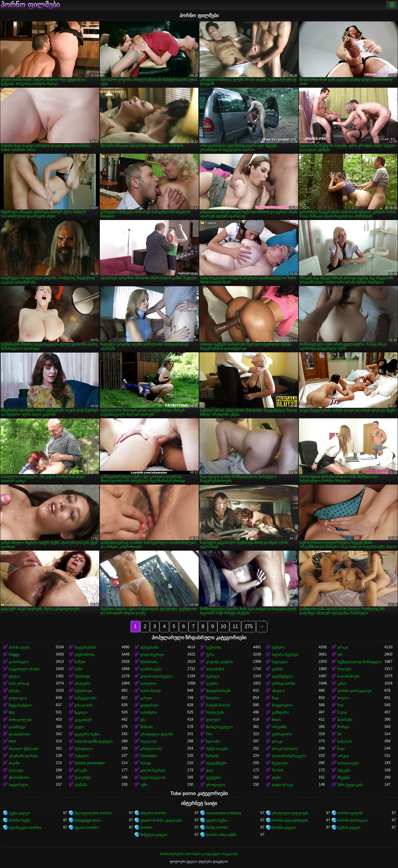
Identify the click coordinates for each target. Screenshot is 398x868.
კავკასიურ (83, 720)
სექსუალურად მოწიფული (359, 662)
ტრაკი (343, 647)
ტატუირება (150, 705)
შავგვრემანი (85, 647)
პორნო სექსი (20, 820)
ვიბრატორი (282, 734)
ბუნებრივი (83, 691)
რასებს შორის (218, 705)
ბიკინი (14, 763)
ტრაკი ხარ (84, 705)
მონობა (147, 727)
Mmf (12, 741)
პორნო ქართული (352, 820)
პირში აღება (19, 647)
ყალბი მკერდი (153, 770)
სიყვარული (19, 785)
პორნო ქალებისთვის (290, 820)
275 (249, 626)
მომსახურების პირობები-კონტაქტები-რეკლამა (199, 854)
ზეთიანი (213, 741)
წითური (213, 698)
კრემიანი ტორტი (23, 756)
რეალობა (149, 741)
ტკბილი (213, 676)
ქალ (210, 770)
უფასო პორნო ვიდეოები (161, 820)
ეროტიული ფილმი (156, 734)
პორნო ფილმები (30, 5)
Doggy (14, 655)
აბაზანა (81, 785)
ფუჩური (278, 647)
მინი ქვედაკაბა (350, 785)
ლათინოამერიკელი (289, 756)
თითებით (148, 684)
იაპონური (148, 712)
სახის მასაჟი (151, 691)
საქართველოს (153, 778)
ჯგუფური (213, 778)
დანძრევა (17, 727)
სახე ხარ (345, 741)
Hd (340, 655)
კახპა (342, 684)
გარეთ (146, 698)
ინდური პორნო (153, 813)
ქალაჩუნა (83, 778)
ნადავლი (280, 662)
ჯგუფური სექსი (87, 734)
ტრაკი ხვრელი (285, 749)
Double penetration (90, 763)
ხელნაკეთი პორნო (25, 828)
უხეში (276, 778)
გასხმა (277, 669)
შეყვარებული (20, 705)
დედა (79, 727)
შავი (275, 698)
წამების (212, 756)
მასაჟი (146, 763)
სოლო (343, 698)
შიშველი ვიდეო (154, 835)
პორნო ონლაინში (221, 835)
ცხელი (14, 676)
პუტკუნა (344, 770)
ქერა (210, 655)
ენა (143, 720)
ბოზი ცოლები (20, 720)
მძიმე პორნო (217, 828)
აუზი (144, 785)
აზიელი (278, 691)
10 (223, 626)
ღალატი (16, 770)
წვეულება (280, 763)
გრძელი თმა (151, 749)
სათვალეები (348, 763)
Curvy (342, 712)
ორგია (343, 756)
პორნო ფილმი (350, 813)
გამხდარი (280, 712)
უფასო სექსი (216, 820)
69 (339, 734)
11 (235, 626)
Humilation (149, 756)
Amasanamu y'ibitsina (223, 813)
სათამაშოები (348, 676)
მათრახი (345, 720)
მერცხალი (84, 749)
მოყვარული (282, 705)
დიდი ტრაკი (282, 785)
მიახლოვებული (219, 727)
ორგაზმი (279, 727)
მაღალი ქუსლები (24, 749)
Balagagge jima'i (88, 820)
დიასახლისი (19, 734)
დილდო (213, 720)
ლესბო (212, 684)
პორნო (146, 828)
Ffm (209, 734)
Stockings (82, 676)
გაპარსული (19, 662)
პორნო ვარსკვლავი (355, 691)
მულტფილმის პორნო (93, 813)
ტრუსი (14, 691)
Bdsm (276, 720)
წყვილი (81, 712)
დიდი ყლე (18, 698)
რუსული (82, 756)
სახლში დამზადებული (94, 741)
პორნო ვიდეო (284, 828)
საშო (79, 669)
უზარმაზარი (19, 778)
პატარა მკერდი (285, 655)
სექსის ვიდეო (349, 828)
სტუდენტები (216, 763)
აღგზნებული (282, 676)
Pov (341, 705)
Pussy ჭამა (215, 712)
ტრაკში (81, 770)
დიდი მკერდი (152, 655)
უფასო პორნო (87, 828)
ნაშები (80, 662)
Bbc (12, 712)
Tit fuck (277, 770)
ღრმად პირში (283, 684)
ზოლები (344, 669)
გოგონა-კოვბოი (220, 662)
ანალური (82, 684)
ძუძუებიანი (149, 647)
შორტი (343, 727)
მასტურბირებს (218, 691)
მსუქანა (344, 778)
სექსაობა (214, 647)
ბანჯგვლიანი (85, 698)
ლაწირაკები (151, 669)
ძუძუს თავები (217, 749)
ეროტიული (216, 785)
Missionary (149, 662)
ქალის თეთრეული (156, 676)
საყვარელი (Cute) (24, 669)
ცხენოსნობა (85, 655)
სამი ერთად (19, 684)
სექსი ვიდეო (19, 813)
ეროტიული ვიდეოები (290, 813)
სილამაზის (215, 669)
